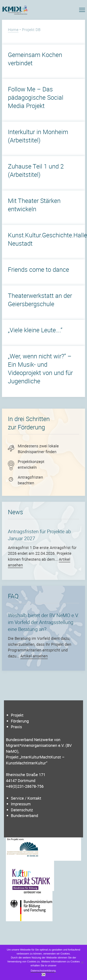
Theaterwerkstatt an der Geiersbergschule (40, 300)
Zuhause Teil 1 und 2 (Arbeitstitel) (36, 170)
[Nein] (82, 962)
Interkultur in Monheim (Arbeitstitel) (38, 136)
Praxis (16, 727)
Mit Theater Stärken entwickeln (34, 205)
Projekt (17, 715)
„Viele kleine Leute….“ (35, 330)
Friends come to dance (38, 269)
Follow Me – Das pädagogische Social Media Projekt (36, 97)
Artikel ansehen (34, 656)
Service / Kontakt (26, 798)
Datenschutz (22, 810)
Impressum (21, 804)
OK (43, 975)
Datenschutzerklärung (43, 971)
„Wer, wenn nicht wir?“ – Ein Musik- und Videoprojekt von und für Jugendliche (40, 368)
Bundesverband (24, 816)
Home (13, 30)
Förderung (20, 721)
